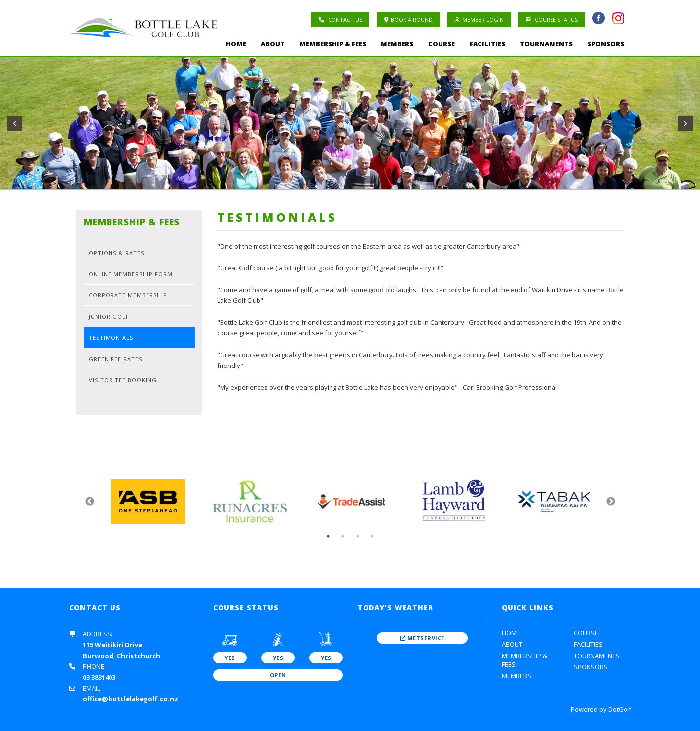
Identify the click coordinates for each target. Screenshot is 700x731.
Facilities (487, 44)
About (273, 44)
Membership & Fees (333, 44)
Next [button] (611, 502)
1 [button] (328, 536)
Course (442, 44)
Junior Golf (109, 316)
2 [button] (343, 536)
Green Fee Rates (115, 359)
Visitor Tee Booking (123, 380)
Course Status (552, 19)
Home (236, 44)
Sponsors (606, 44)
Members (397, 44)
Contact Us (340, 19)
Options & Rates (116, 253)
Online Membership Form (131, 274)
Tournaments (546, 44)
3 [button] (358, 536)
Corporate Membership (128, 295)
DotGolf (620, 709)
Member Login (479, 19)
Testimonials (111, 338)
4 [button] (372, 536)
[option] (148, 502)
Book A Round (408, 19)
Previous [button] (90, 502)
